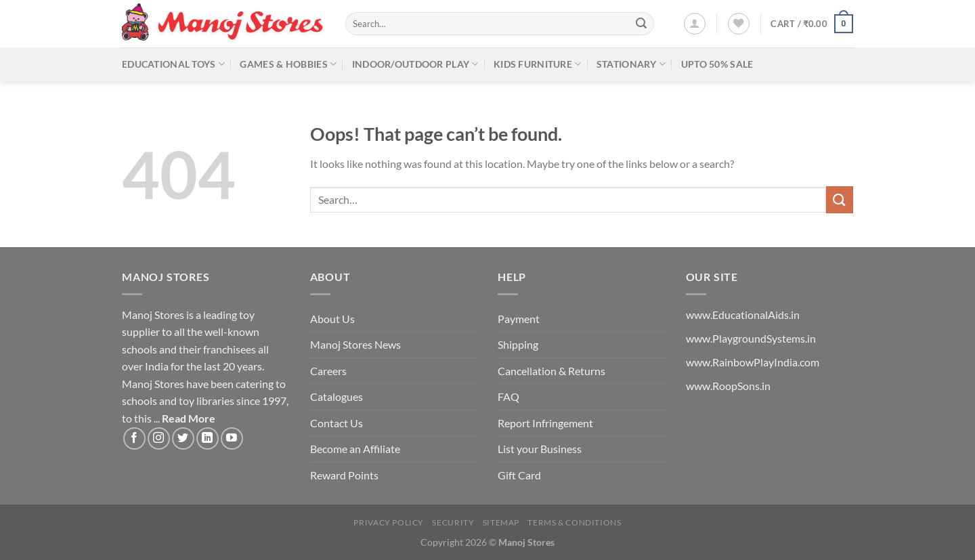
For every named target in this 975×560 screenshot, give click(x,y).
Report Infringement (545, 423)
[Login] (695, 24)
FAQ (508, 396)
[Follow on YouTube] (232, 438)
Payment (519, 319)
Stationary (631, 64)
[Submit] (641, 24)
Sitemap (501, 522)
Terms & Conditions (574, 522)
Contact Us (337, 423)
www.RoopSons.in (728, 386)
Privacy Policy (389, 522)
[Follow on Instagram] (159, 438)
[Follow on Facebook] (134, 438)
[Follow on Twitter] (183, 438)
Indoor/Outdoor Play (415, 64)
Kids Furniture (538, 64)
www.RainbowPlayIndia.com (753, 362)
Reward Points (344, 475)
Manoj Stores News (355, 344)
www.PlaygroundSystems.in (751, 338)
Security (453, 522)
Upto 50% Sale (717, 64)
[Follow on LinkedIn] (208, 438)
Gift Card (519, 475)
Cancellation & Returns (551, 371)
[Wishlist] (739, 24)
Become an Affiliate (355, 449)
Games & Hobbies (288, 64)
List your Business (540, 449)
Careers (328, 371)
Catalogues (337, 396)
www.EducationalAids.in (743, 315)
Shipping (518, 344)
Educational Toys (173, 64)
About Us (332, 319)
